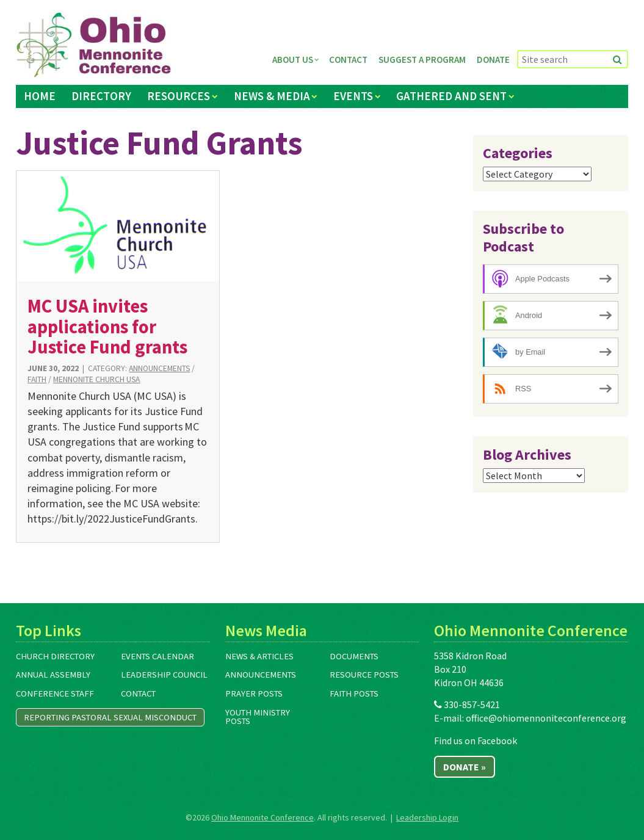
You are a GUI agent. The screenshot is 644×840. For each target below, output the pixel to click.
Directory (101, 96)
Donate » (465, 767)
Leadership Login (427, 817)
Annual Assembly (53, 675)
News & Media (272, 96)
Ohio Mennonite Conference (262, 817)
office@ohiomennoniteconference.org (546, 718)
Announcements (159, 368)
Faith (37, 379)
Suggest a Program (422, 60)
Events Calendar (157, 656)
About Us (293, 60)
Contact (348, 60)
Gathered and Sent (451, 96)
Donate (493, 60)
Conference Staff (55, 693)
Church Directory (55, 656)
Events (353, 96)
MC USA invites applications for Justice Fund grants (107, 326)
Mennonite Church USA (96, 379)
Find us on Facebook (476, 740)
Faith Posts (354, 693)
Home (40, 96)
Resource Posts (364, 675)
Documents (354, 656)
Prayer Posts (254, 693)
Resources (179, 96)
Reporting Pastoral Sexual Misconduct (110, 717)
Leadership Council (164, 675)
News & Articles (259, 656)
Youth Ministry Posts (258, 717)
